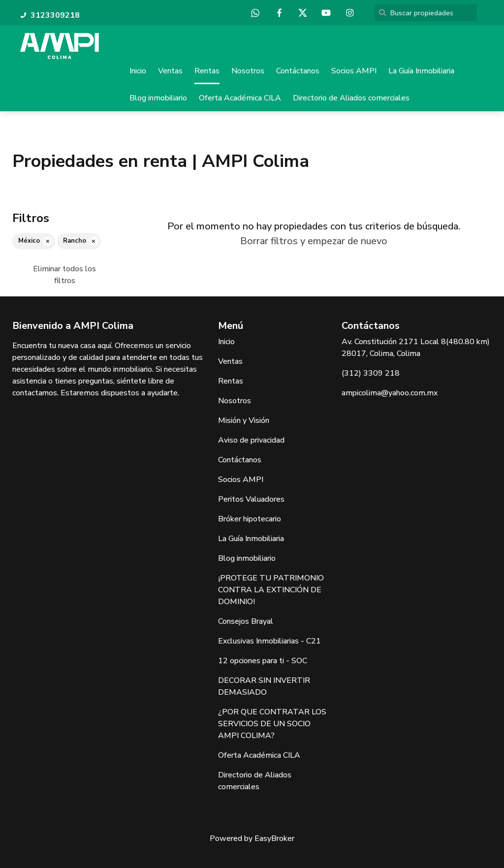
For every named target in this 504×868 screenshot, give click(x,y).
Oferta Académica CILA (240, 98)
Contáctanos (298, 71)
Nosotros (248, 71)
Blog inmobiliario (158, 98)
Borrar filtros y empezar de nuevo (314, 241)
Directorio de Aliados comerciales (351, 98)
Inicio (138, 71)
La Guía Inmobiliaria (421, 71)
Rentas (207, 71)
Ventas (170, 71)
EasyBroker (274, 838)
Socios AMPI (354, 71)
